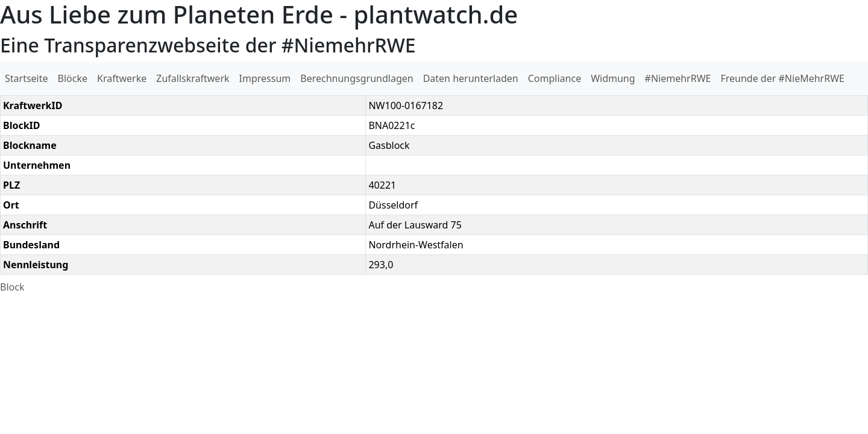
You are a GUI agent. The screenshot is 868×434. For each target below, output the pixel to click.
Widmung (613, 78)
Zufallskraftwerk (193, 78)
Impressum (265, 78)
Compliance (555, 78)
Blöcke (73, 78)
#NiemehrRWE (678, 78)
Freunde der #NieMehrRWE (782, 78)
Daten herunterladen (471, 78)
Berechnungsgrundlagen (357, 78)
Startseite (27, 78)
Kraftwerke (122, 78)
